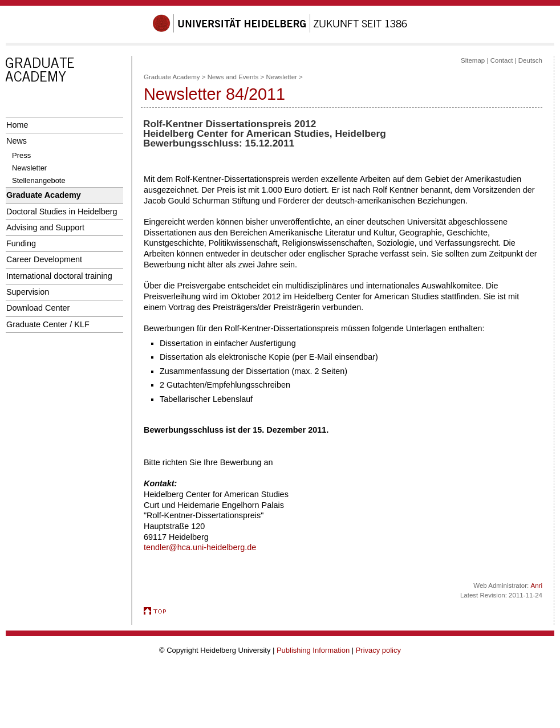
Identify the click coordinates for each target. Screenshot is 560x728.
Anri (537, 585)
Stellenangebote (39, 180)
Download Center (38, 308)
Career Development (44, 259)
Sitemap (473, 60)
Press (21, 155)
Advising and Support (45, 227)
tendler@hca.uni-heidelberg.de (200, 547)
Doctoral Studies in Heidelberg (62, 212)
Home (17, 125)
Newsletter (29, 168)
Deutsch (530, 60)
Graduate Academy (44, 195)
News (17, 141)
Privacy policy (378, 650)
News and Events (233, 77)
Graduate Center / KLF (48, 324)
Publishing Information (313, 650)
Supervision (28, 292)
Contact (502, 60)
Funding (21, 243)
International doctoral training (59, 276)
